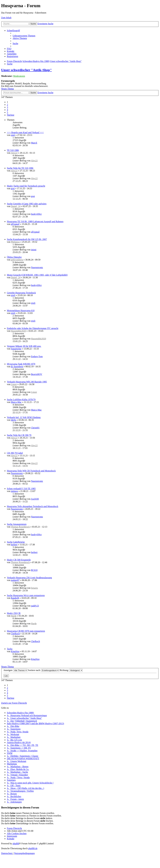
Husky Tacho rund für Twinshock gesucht (26, 186)
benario (34, 588)
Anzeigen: (15, 670)
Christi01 (35, 428)
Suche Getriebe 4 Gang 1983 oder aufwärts (27, 204)
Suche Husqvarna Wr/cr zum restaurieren (26, 595)
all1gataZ (15, 224)
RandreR (15, 598)
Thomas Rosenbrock (20, 527)
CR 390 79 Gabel (15, 453)
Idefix (14, 420)
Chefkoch (15, 634)
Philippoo (15, 242)
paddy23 (35, 606)
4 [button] (7, 110)
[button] (11, 115)
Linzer (14, 384)
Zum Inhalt (6, 18)
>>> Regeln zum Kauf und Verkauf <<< (25, 132)
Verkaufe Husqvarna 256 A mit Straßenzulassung (29, 578)
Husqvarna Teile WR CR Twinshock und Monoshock (31, 471)
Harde (14, 616)
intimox (14, 491)
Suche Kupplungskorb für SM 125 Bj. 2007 (27, 239)
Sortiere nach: (44, 670)
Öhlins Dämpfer (14, 257)
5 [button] (7, 112)
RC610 (34, 570)
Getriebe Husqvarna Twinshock (21, 293)
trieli (13, 295)
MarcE (34, 143)
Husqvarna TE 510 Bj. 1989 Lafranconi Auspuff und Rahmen (35, 221)
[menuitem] (24, 36)
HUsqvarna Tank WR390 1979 (21, 364)
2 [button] (7, 105)
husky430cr (36, 214)
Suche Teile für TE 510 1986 (20, 168)
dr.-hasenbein (17, 367)
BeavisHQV (37, 374)
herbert (14, 545)
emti (13, 135)
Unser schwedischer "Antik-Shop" (26, 70)
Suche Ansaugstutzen (17, 524)
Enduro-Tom (37, 356)
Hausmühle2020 (18, 331)
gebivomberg (17, 260)
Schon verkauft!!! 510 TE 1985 (21, 489)
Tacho (10, 649)
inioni (34, 250)
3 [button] (7, 107)
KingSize (15, 651)
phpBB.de (33, 848)
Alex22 (14, 153)
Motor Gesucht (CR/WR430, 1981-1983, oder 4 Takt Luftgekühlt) (37, 275)
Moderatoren (19, 76)
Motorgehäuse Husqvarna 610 (21, 311)
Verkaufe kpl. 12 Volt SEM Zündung (24, 417)
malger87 (15, 580)
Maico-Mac (16, 402)
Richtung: (71, 670)
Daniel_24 (16, 206)
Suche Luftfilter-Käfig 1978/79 (21, 400)
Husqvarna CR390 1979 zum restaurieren (26, 631)
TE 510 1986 (13, 150)
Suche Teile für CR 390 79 (19, 435)
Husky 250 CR (14, 613)
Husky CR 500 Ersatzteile (19, 560)
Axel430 (35, 499)
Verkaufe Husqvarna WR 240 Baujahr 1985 (27, 382)
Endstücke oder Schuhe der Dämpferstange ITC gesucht (33, 328)
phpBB (16, 844)
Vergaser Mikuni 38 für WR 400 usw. (24, 346)
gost (13, 188)
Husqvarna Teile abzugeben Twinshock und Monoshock (33, 506)
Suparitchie (16, 349)
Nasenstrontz (37, 267)
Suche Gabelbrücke (16, 542)
